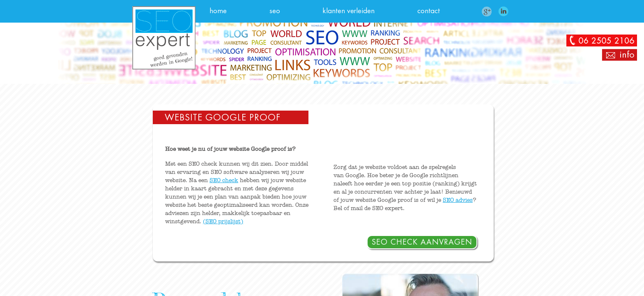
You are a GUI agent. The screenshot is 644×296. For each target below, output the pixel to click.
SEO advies (458, 200)
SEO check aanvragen (422, 242)
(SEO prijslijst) (223, 221)
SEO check (224, 180)
